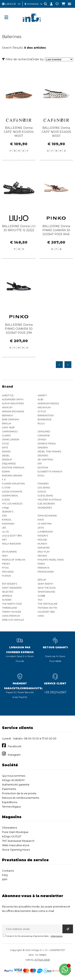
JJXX (4, 516)
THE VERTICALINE (47, 604)
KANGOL (7, 520)
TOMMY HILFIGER (12, 612)
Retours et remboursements (20, 798)
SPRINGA (7, 596)
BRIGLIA (6, 423)
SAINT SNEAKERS (12, 588)
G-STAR (6, 488)
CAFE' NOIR (8, 427)
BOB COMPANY (11, 419)
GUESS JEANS (45, 496)
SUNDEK (7, 600)
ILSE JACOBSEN (46, 504)
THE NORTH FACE (12, 604)
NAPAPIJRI (44, 548)
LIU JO (5, 532)
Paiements (9, 789)
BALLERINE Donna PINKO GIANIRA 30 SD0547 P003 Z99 (19, 348)
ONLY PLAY (44, 552)
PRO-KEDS (8, 572)
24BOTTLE (8, 395)
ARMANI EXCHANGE (13, 411)
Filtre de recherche (17, 59)
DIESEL (6, 456)
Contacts (8, 871)
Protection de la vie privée (19, 793)
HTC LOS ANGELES (12, 504)
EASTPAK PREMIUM (13, 468)
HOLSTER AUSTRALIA (49, 500)
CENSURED (44, 432)
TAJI (40, 600)
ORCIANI (42, 556)
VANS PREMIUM (11, 616)
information (57, 936)
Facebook (15, 746)
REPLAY (42, 580)
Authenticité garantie (16, 784)
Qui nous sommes (14, 776)
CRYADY (42, 440)
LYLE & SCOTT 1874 (12, 536)
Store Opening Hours (16, 850)
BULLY (41, 423)
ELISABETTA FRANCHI (50, 472)
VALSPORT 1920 (46, 612)
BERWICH (7, 415)
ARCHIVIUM (44, 407)
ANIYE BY (7, 407)
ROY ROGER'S (9, 584)
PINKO (41, 564)
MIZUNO (42, 540)
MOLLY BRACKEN (11, 544)
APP (5, 879)
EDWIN (6, 472)
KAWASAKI (8, 524)
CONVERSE (44, 436)
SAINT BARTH (45, 584)
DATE (5, 448)
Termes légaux (11, 807)
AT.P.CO (42, 411)
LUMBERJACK (45, 532)
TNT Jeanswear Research (18, 841)
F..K (4, 480)
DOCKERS (43, 456)
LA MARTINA (45, 524)
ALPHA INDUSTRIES (13, 403)
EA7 (40, 464)
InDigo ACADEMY (13, 780)
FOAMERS (43, 484)
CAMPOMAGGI (10, 432)
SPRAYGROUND (46, 592)
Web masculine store (16, 845)
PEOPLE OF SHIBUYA (14, 560)
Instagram (14, 755)
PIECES (6, 564)
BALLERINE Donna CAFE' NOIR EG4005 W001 (56, 132)
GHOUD (42, 492)
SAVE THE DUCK (47, 588)
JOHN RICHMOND (47, 516)
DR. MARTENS (45, 460)
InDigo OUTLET (12, 836)
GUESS (6, 500)
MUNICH (42, 544)
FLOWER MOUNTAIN (13, 484)
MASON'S (43, 536)
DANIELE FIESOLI (47, 444)
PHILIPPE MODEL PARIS (51, 560)
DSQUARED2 (9, 464)
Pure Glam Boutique (15, 832)
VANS (41, 616)
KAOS (41, 520)
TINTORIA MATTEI (47, 608)
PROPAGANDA (46, 572)
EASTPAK (43, 468)
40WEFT (42, 395)
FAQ (5, 875)
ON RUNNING (9, 552)
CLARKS (6, 436)
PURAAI (6, 576)
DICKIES (6, 452)
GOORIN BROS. (10, 496)
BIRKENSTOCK (46, 415)
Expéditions (10, 802)
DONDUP (7, 460)
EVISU (41, 476)
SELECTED (8, 592)
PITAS (5, 568)
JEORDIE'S (8, 512)
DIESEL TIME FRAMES (49, 452)
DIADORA (43, 448)
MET (4, 540)
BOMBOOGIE (45, 419)
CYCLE (5, 444)
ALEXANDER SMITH (13, 399)
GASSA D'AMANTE (12, 492)
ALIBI (40, 399)
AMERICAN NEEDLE (48, 403)
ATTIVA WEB (42, 960)
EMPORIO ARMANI (12, 476)
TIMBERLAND (9, 608)
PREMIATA (43, 568)
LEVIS (41, 528)
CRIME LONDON (11, 440)
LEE (4, 528)
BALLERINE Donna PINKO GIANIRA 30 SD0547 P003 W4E (56, 250)
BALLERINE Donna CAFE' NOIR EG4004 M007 (19, 132)
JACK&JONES (45, 508)
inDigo (5, 508)
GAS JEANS (44, 488)
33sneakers (9, 828)
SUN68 (41, 596)
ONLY (5, 556)
